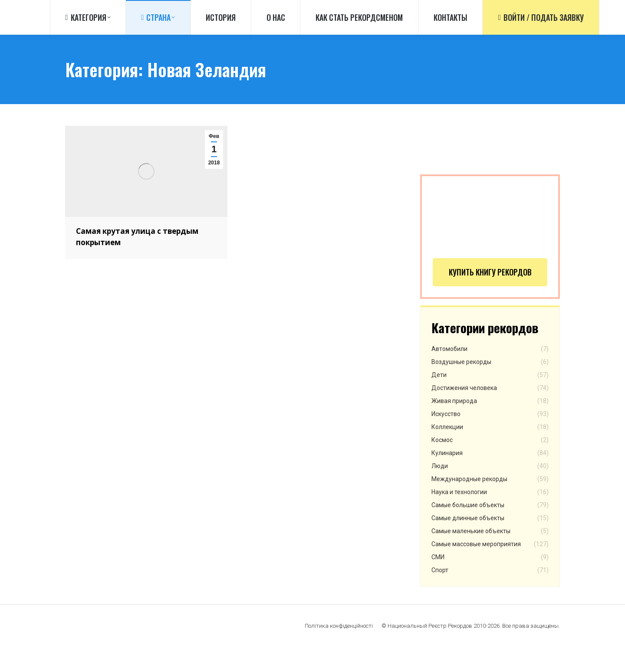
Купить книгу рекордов (490, 296)
